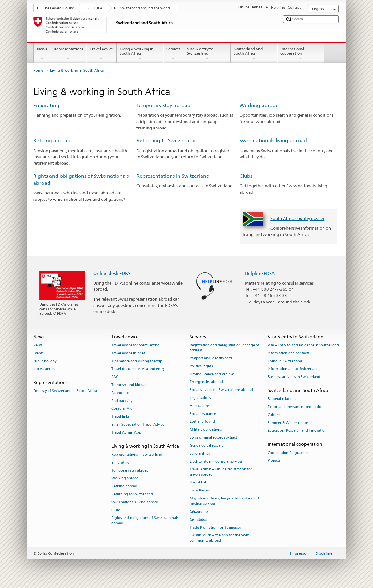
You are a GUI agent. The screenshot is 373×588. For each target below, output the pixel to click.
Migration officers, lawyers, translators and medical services (224, 501)
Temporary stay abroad (164, 105)
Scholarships (200, 454)
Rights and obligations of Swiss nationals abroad (145, 521)
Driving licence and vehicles (212, 374)
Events (38, 353)
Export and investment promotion (296, 407)
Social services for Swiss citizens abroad (221, 390)
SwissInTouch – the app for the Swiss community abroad (220, 538)
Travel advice (101, 54)
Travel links (120, 417)
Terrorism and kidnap (129, 385)
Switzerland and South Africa (254, 54)
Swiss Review (200, 491)
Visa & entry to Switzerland (207, 54)
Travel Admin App (126, 432)
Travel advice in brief (128, 353)
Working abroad (259, 105)
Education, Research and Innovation (297, 431)
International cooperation (301, 54)
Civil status (198, 519)
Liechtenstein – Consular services (216, 462)
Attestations (199, 406)
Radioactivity (122, 401)
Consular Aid (122, 409)
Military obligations (206, 430)
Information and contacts (288, 353)
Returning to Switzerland (166, 141)
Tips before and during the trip (137, 361)
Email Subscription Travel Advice (138, 424)
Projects (274, 461)
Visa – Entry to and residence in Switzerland (303, 345)
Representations (68, 54)
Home (38, 71)
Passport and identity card (211, 358)
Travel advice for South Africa (135, 345)
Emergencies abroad (206, 382)
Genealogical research (208, 446)
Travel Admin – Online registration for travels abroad (221, 472)
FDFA (98, 8)
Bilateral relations (282, 399)
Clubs (246, 176)
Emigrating (46, 105)
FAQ (115, 377)
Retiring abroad (52, 141)
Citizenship (199, 511)
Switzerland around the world (145, 8)
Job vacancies (44, 369)
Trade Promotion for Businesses (215, 527)
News (42, 54)
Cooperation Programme (288, 453)
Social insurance (203, 414)
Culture (274, 415)
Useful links (199, 483)
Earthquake (121, 393)
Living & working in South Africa (140, 54)
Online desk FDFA (112, 273)
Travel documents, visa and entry (138, 369)
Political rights (201, 366)
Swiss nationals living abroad (273, 141)
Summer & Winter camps (288, 423)
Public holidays (45, 361)
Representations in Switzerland (173, 176)
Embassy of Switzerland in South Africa (65, 391)
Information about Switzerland (293, 369)
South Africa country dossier (297, 218)
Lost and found (202, 422)
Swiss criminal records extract (213, 438)
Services (174, 54)
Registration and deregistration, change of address (225, 348)
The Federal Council (59, 8)
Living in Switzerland (285, 361)
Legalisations (200, 398)
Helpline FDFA (260, 273)
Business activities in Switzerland (294, 377)
